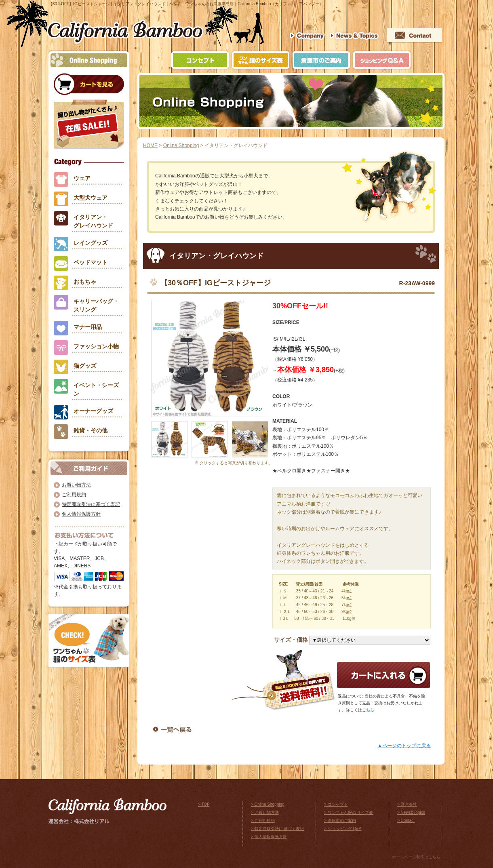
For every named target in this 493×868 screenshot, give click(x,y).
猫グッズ (85, 366)
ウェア (82, 178)
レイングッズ (91, 243)
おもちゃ (85, 282)
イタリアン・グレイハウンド (93, 221)
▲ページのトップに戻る (404, 746)
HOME (150, 145)
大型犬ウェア (91, 198)
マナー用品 (88, 327)
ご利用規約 (74, 495)
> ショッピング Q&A (343, 829)
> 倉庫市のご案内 (340, 821)
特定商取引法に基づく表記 (91, 504)
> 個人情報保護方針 (269, 837)
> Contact (406, 821)
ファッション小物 (96, 346)
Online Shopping (181, 145)
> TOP (204, 804)
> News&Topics (411, 812)
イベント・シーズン (96, 389)
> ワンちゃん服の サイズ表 (349, 812)
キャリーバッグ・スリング (96, 305)
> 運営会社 (407, 804)
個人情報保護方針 (81, 514)
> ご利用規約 (263, 821)
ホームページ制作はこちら (416, 857)
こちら (368, 710)
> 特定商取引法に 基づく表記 (277, 829)
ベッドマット (91, 262)
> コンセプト (336, 804)
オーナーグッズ (93, 411)
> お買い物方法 (265, 812)
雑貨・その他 (91, 430)
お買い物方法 (76, 485)
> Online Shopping (268, 804)
